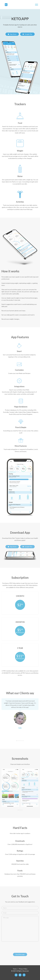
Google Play (27, 34)
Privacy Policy (23, 969)
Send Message (20, 955)
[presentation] (17, 948)
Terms (15, 969)
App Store (12, 34)
